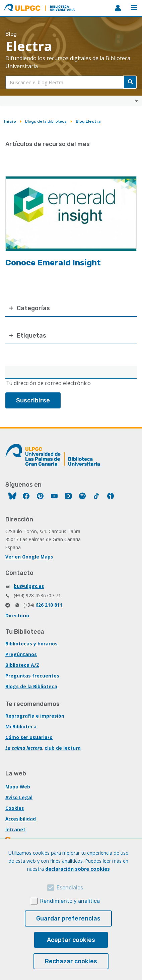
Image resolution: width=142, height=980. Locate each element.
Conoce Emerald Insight (53, 263)
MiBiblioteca (118, 8)
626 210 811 (49, 605)
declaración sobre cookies (78, 869)
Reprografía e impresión (35, 716)
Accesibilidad (21, 819)
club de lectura (63, 748)
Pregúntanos (21, 654)
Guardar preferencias (68, 918)
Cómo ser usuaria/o (29, 737)
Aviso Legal (19, 797)
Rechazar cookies (71, 961)
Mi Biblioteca (21, 726)
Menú (134, 7)
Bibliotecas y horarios (31, 644)
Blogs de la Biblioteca (46, 121)
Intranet (15, 829)
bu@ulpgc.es (29, 586)
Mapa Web (18, 787)
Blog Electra (88, 121)
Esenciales (70, 888)
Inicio (10, 121)
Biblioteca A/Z (22, 665)
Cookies (15, 808)
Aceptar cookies (71, 940)
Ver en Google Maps (29, 557)
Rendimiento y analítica (70, 901)
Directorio (17, 616)
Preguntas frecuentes (32, 676)
